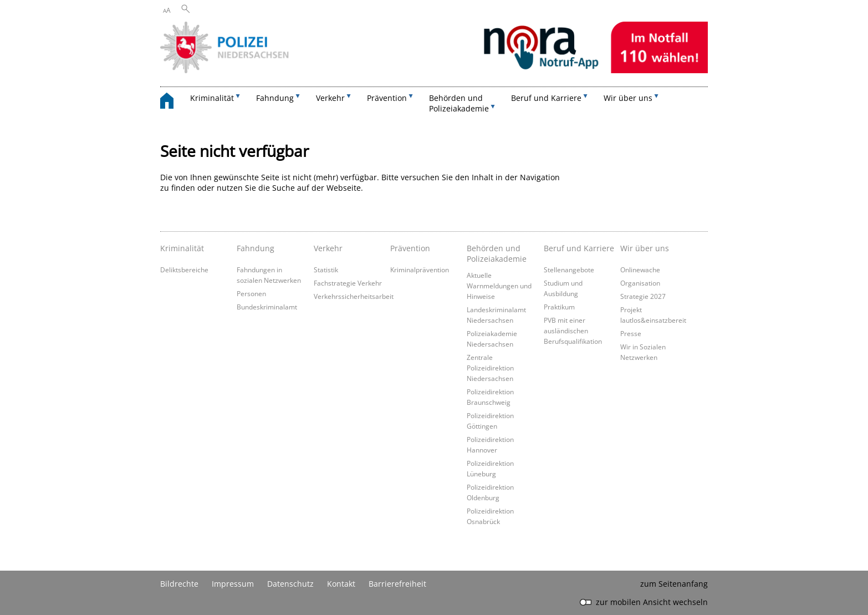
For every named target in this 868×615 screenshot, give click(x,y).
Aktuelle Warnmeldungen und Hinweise (499, 286)
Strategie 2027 (643, 296)
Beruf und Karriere (579, 248)
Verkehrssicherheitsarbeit (354, 296)
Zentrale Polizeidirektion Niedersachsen (490, 368)
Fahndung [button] (275, 98)
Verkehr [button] (330, 98)
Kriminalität (182, 248)
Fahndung (256, 248)
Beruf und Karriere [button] (546, 98)
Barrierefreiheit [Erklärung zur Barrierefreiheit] (397, 584)
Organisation (640, 283)
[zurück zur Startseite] (172, 102)
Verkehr (328, 248)
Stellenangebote (569, 270)
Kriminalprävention (420, 270)
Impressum (233, 584)
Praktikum (559, 307)
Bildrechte (179, 584)
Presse (631, 333)
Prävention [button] (387, 98)
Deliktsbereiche (184, 270)
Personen (251, 293)
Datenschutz (290, 584)
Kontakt (341, 584)
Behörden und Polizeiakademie (497, 253)
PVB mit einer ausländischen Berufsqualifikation (573, 331)
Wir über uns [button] (628, 98)
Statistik (326, 270)
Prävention (410, 248)
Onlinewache (640, 270)
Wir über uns (645, 248)
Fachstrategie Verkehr (348, 283)
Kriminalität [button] (212, 98)
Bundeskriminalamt (267, 307)
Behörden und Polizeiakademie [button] (459, 103)
